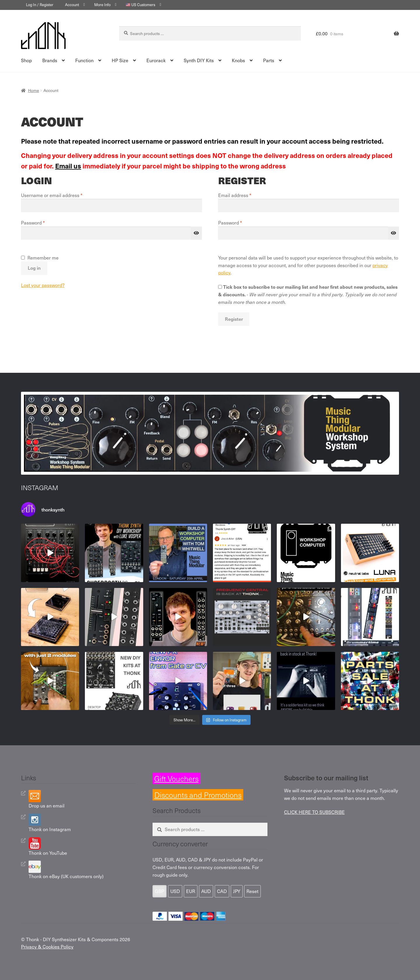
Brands (50, 60)
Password (42, 222)
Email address (244, 195)
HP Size (120, 60)
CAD (222, 891)
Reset (252, 891)
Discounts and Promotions (198, 795)
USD (175, 891)
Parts (269, 60)
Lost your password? (43, 285)
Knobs (238, 60)
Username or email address (61, 195)
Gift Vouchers (176, 778)
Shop (26, 60)
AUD (206, 891)
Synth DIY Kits (199, 60)
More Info (102, 5)
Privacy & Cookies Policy (47, 946)
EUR (191, 891)
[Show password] (196, 233)
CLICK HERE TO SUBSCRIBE (314, 812)
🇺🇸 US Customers (140, 5)
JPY (237, 891)
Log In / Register (40, 5)
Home (34, 90)
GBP (160, 891)
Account (72, 5)
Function (84, 60)
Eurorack (156, 60)
